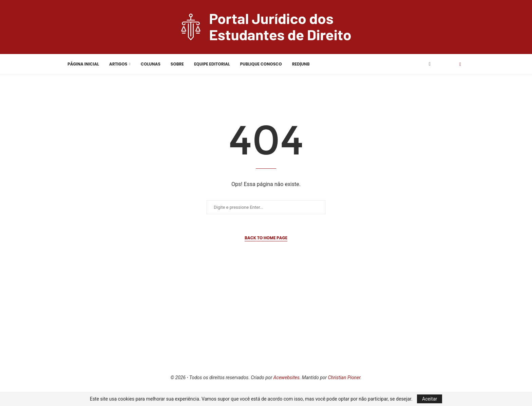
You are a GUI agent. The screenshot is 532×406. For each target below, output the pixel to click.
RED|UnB (301, 64)
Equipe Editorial (212, 64)
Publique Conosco (261, 64)
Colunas (151, 64)
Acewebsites (287, 377)
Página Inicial (83, 64)
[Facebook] (430, 64)
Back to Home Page (266, 238)
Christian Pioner (344, 377)
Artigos (118, 64)
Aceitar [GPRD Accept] (430, 399)
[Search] (449, 64)
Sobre (177, 64)
